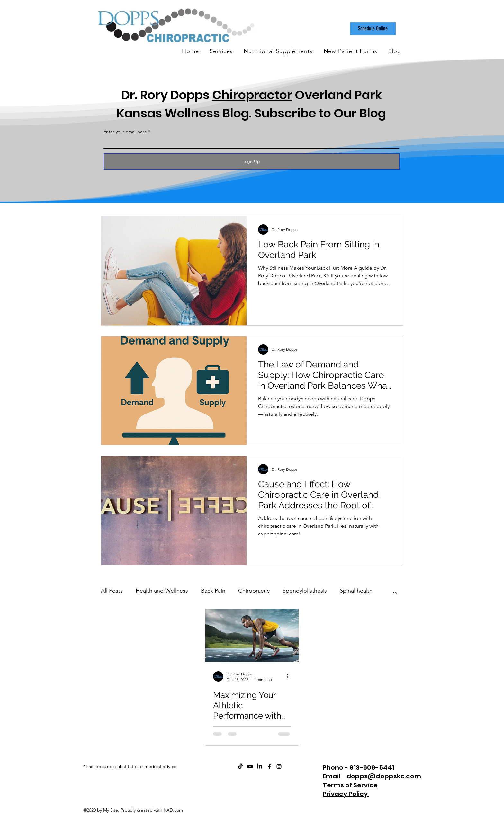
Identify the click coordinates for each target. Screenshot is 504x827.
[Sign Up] (252, 162)
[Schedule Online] (373, 29)
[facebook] (269, 767)
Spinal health (356, 591)
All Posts (112, 591)
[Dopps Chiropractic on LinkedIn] (260, 767)
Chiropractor (252, 95)
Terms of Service (350, 785)
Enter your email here (125, 132)
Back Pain (213, 591)
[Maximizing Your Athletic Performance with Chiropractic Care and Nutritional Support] (252, 635)
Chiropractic (254, 591)
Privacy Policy (346, 794)
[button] (395, 592)
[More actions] (290, 676)
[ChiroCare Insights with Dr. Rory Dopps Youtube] (250, 767)
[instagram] (279, 767)
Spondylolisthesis (305, 591)
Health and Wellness (162, 591)
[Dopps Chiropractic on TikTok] (240, 767)
